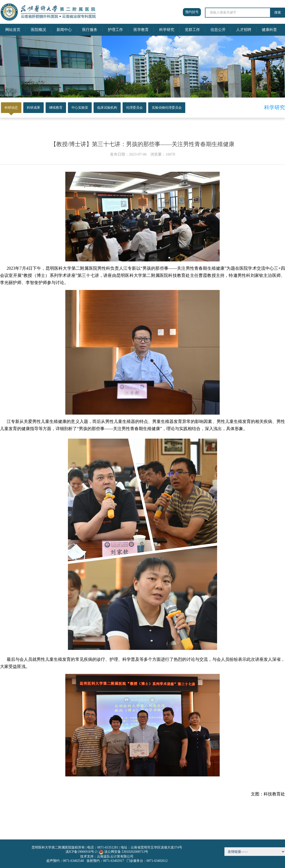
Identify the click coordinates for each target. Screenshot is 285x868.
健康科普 (269, 30)
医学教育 (141, 30)
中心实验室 (80, 108)
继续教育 (56, 108)
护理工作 (115, 30)
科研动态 (11, 108)
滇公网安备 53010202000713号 (126, 852)
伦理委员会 (134, 108)
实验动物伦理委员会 (167, 108)
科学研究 (167, 30)
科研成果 (33, 108)
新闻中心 (64, 30)
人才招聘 (244, 30)
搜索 (278, 12)
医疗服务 (90, 30)
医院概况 (38, 30)
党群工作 (192, 30)
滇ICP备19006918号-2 (81, 852)
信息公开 (218, 30)
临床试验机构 (107, 108)
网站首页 (13, 30)
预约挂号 (192, 12)
